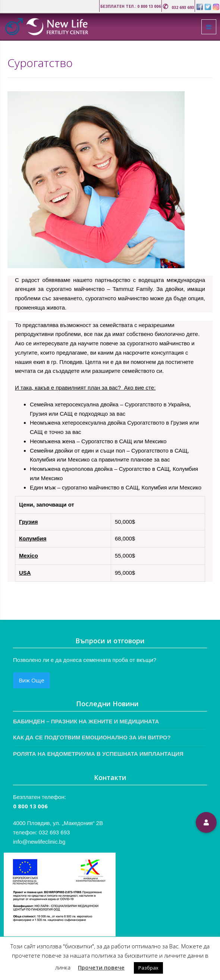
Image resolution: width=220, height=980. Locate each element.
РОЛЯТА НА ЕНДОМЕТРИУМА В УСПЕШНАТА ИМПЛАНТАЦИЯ (98, 754)
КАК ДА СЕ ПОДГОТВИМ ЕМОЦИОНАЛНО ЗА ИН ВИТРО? (92, 737)
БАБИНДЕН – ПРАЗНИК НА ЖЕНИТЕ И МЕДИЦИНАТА (86, 721)
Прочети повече (101, 967)
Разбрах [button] (148, 968)
